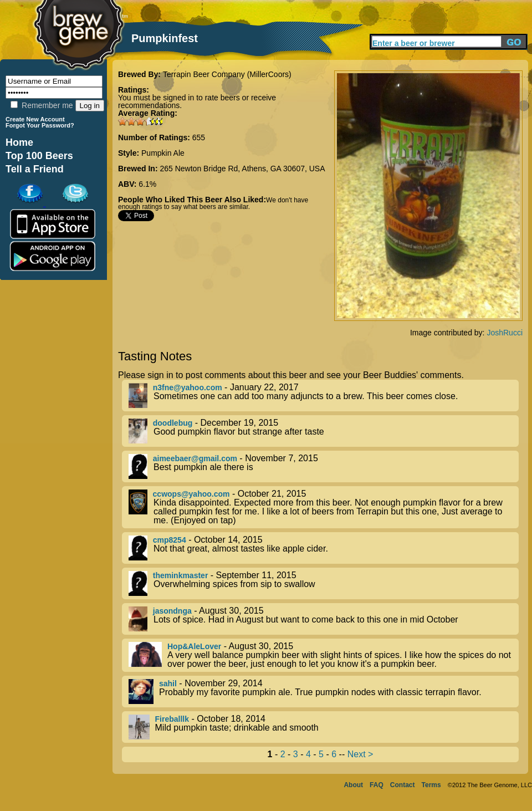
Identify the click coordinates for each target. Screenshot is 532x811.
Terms (431, 785)
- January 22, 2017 (324, 396)
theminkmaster (181, 575)
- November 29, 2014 (324, 692)
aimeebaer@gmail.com (195, 458)
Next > (360, 754)
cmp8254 (170, 540)
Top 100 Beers (39, 156)
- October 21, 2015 (324, 507)
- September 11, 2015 (324, 583)
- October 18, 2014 (324, 727)
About (353, 785)
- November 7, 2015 (324, 466)
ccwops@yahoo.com (191, 494)
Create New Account (35, 119)
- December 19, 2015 (324, 431)
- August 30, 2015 (324, 619)
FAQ (377, 785)
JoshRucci (505, 333)
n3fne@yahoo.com (188, 387)
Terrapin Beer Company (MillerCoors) (227, 74)
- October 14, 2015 (324, 548)
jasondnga (172, 611)
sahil (168, 684)
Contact (403, 785)
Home (19, 142)
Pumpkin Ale (163, 153)
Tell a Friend (35, 169)
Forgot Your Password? (40, 125)
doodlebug (173, 423)
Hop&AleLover (194, 646)
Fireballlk (172, 719)
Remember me (42, 105)
